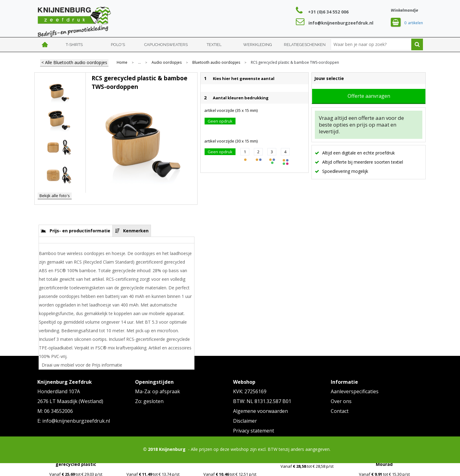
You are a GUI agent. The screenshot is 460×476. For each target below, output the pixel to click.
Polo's (118, 45)
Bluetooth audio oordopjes (216, 63)
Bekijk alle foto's (55, 196)
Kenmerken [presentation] (136, 231)
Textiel (214, 45)
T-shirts (74, 45)
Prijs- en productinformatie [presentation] (80, 231)
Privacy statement (254, 431)
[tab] (76, 231)
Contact (340, 411)
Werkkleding (258, 45)
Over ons (341, 401)
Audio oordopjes (167, 63)
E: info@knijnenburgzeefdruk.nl (74, 421)
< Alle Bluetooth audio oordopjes (74, 62)
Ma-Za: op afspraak (158, 391)
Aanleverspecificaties (355, 391)
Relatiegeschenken (305, 45)
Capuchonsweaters (166, 45)
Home (45, 45)
